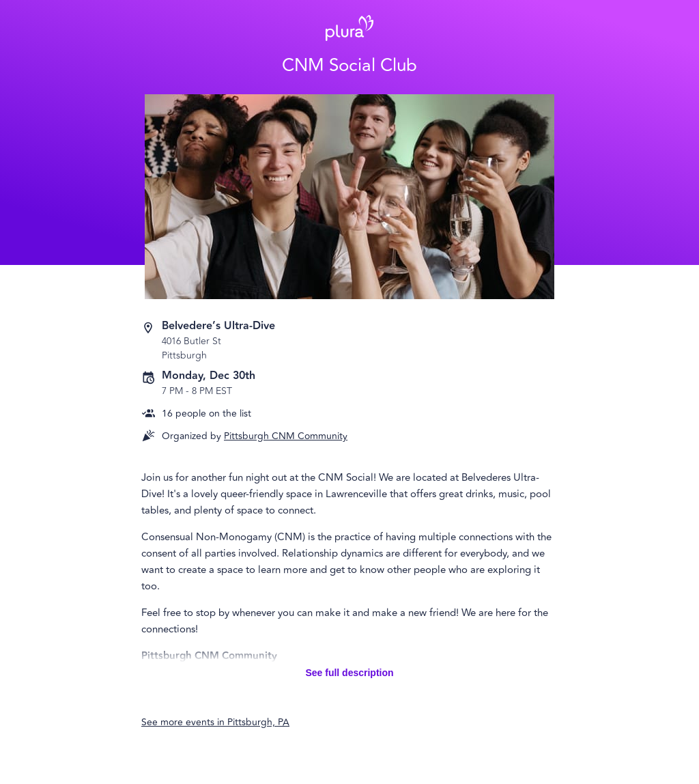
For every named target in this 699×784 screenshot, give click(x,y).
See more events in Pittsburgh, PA (215, 722)
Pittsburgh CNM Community (286, 436)
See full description (349, 673)
